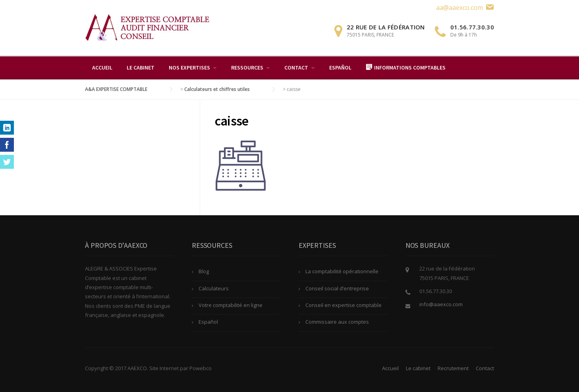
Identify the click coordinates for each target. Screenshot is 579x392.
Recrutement (453, 368)
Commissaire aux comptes (337, 322)
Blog (204, 271)
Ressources (247, 68)
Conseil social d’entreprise (337, 288)
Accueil (102, 68)
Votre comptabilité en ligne (231, 305)
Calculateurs (214, 288)
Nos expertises (189, 68)
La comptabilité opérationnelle (342, 271)
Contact (296, 68)
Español (340, 68)
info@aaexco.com (441, 304)
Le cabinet (141, 68)
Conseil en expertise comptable (344, 305)
